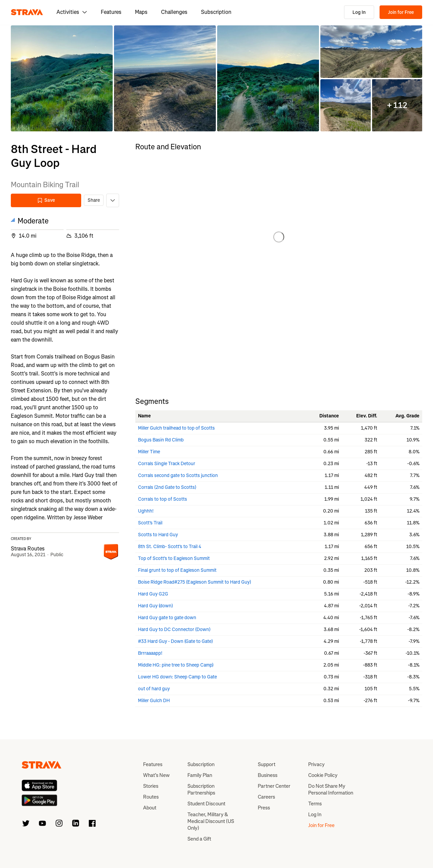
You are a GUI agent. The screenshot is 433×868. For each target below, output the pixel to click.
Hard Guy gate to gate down (167, 618)
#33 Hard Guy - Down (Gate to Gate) (175, 641)
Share (94, 200)
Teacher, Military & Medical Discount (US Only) (211, 821)
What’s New (156, 775)
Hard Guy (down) (155, 606)
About (150, 808)
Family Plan (200, 775)
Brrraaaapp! (150, 653)
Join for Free (401, 12)
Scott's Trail (150, 523)
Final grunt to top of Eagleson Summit (177, 570)
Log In (359, 12)
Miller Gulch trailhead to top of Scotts (176, 428)
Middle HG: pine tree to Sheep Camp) (176, 665)
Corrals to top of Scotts (163, 499)
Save (46, 200)
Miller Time (149, 452)
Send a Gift (199, 839)
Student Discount (206, 804)
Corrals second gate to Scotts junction (178, 475)
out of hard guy (154, 689)
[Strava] (27, 12)
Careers (266, 797)
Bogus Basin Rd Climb (161, 440)
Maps (141, 12)
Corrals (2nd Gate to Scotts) (167, 487)
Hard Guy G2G (153, 594)
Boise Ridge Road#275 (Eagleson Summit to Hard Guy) (195, 582)
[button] (62, 78)
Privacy (316, 764)
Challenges (174, 12)
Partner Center (274, 786)
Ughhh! (146, 511)
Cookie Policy (323, 775)
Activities (72, 12)
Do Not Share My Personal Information (331, 789)
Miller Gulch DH (154, 701)
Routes (151, 797)
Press (264, 808)
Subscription (216, 12)
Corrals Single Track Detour (167, 464)
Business (268, 775)
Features (111, 12)
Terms (315, 804)
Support (267, 764)
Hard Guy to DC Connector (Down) (174, 630)
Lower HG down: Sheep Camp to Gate (177, 677)
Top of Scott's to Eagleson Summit (174, 558)
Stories (151, 786)
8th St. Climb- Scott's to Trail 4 (170, 547)
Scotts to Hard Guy (158, 535)
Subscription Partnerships (201, 789)
